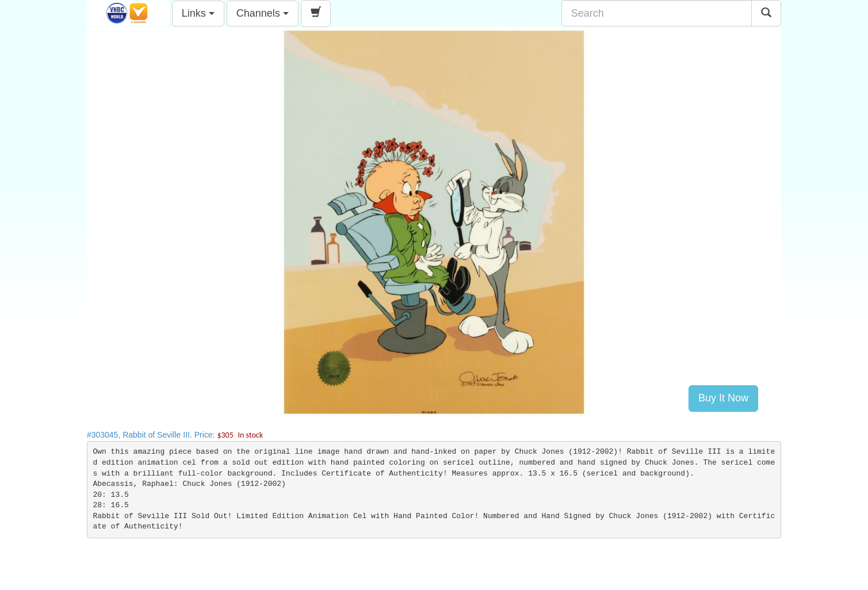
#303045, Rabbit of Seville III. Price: (175, 435)
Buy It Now (723, 398)
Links (198, 13)
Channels (263, 13)
